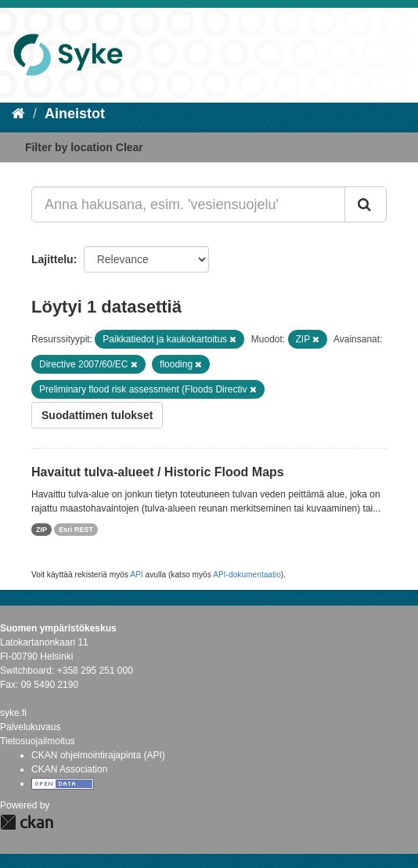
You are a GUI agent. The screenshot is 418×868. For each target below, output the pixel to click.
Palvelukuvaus (30, 727)
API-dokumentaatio (247, 575)
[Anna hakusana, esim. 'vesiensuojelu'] (188, 204)
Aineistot (75, 114)
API (136, 575)
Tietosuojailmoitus (38, 741)
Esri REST (76, 530)
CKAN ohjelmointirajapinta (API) (98, 755)
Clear (130, 147)
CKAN (27, 822)
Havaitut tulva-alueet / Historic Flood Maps (158, 472)
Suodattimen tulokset (97, 415)
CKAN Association (69, 769)
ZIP (41, 530)
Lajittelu (52, 259)
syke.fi (13, 713)
